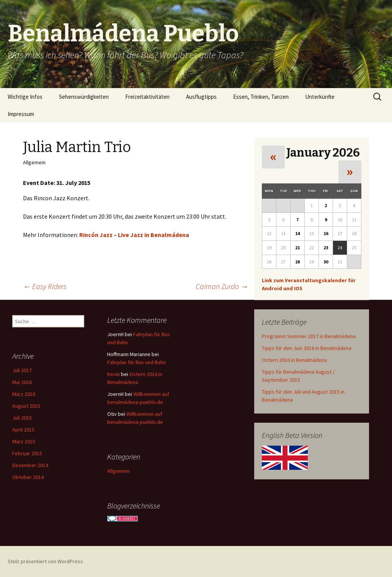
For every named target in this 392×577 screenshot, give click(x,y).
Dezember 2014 (30, 465)
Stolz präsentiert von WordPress (45, 561)
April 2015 (23, 430)
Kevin (114, 374)
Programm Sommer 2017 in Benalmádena (309, 336)
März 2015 (24, 441)
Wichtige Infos (25, 97)
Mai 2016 (22, 382)
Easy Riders (45, 286)
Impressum (21, 114)
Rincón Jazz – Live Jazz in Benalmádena (134, 235)
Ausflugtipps (201, 97)
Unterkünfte (320, 97)
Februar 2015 (27, 453)
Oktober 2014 (28, 477)
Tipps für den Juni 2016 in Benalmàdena (307, 348)
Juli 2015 (22, 418)
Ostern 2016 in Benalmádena (294, 360)
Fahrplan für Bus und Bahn (136, 362)
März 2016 (24, 394)
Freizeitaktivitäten (147, 97)
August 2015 (26, 406)
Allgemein (118, 471)
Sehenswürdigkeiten (84, 97)
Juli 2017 (22, 370)
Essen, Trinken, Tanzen (261, 97)
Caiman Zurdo (222, 286)
